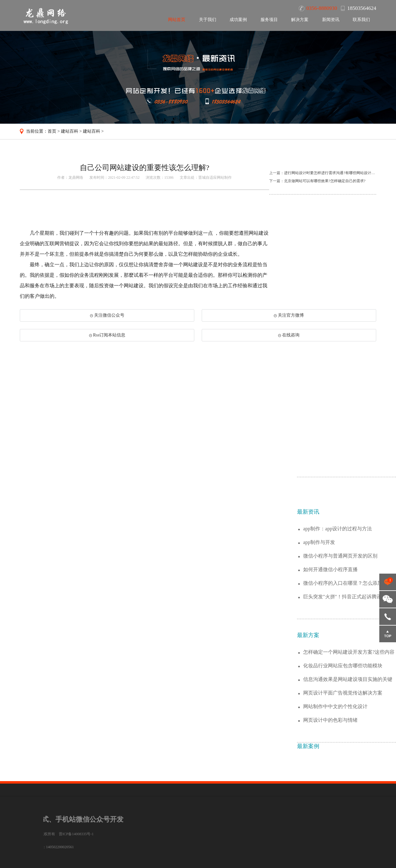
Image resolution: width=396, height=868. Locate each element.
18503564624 (388, 617)
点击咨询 (388, 582)
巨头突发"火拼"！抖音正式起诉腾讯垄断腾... (347, 691)
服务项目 (269, 20)
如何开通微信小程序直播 (330, 663)
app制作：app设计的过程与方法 (338, 623)
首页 (52, 131)
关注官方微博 (289, 315)
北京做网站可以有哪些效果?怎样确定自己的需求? (325, 181)
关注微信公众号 (107, 315)
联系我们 (361, 20)
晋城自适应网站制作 (215, 177)
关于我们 (208, 20)
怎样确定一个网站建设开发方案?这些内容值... (349, 746)
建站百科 (70, 131)
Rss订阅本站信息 (107, 335)
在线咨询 (289, 335)
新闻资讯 (331, 20)
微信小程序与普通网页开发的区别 (340, 650)
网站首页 (177, 20)
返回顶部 (388, 634)
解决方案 (300, 20)
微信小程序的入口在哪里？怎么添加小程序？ (348, 677)
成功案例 (238, 20)
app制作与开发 (319, 636)
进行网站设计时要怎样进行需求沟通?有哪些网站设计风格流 (333, 173)
